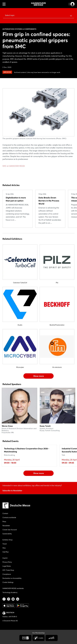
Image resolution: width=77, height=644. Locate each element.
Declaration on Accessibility (12, 578)
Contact (5, 513)
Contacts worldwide (9, 517)
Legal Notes (7, 566)
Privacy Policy (7, 562)
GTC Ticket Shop (8, 570)
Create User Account (10, 530)
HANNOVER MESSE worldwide (13, 588)
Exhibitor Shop (7, 540)
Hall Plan (6, 552)
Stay (4, 548)
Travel (5, 544)
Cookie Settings (8, 582)
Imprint (5, 558)
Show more (39, 376)
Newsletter (6, 526)
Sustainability (7, 534)
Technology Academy (10, 592)
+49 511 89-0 (13, 617)
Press (4, 522)
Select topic (10, 15)
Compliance (7, 574)
